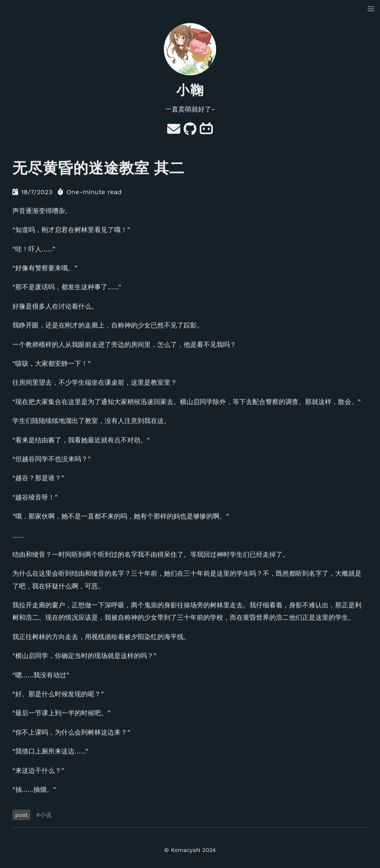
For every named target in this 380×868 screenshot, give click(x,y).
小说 (46, 815)
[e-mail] (174, 131)
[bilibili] (206, 131)
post (21, 815)
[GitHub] (190, 131)
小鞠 (190, 90)
